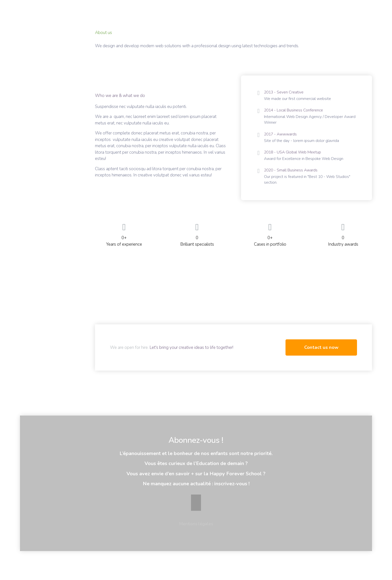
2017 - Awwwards (282, 137)
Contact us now (321, 353)
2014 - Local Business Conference (296, 111)
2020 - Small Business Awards (292, 175)
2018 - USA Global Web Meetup (295, 156)
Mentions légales (196, 530)
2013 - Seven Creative (285, 92)
